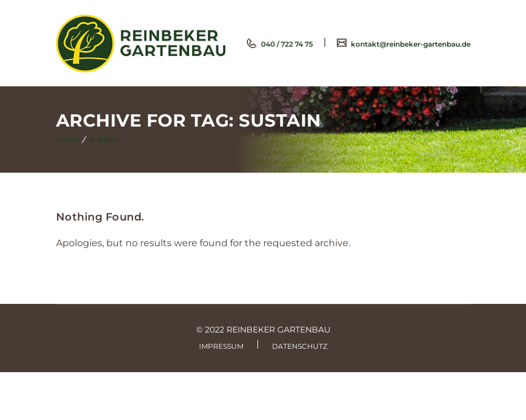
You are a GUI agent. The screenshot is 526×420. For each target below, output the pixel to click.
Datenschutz (300, 346)
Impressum (221, 346)
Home (68, 139)
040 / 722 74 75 (286, 44)
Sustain (104, 139)
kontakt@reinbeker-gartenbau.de (410, 44)
